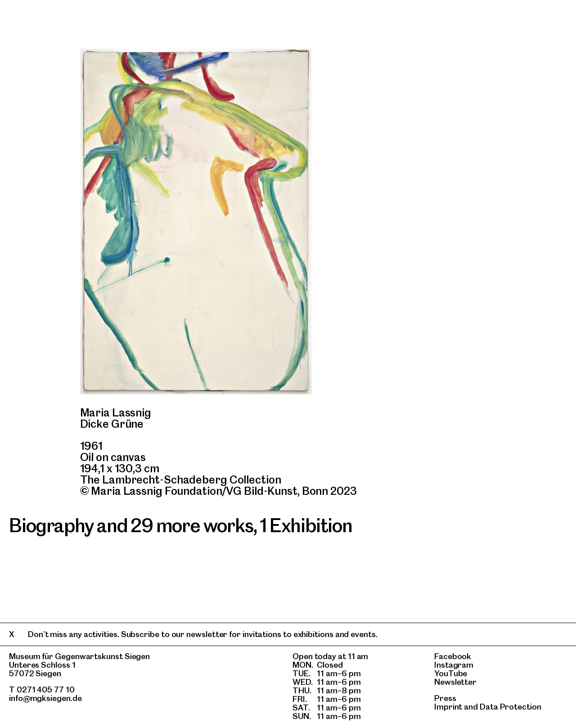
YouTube (451, 673)
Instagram (454, 665)
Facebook (453, 656)
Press (445, 698)
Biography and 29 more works (131, 525)
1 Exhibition (306, 525)
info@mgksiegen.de (45, 698)
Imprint (448, 707)
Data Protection (511, 707)
